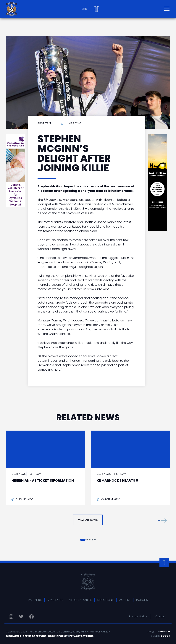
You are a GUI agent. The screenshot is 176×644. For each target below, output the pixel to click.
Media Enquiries (80, 600)
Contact (161, 616)
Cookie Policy (58, 636)
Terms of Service (35, 636)
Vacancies (55, 600)
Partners (35, 600)
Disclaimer (14, 636)
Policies (142, 600)
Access (125, 600)
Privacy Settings (81, 636)
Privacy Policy (138, 616)
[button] (162, 521)
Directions (105, 600)
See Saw (165, 631)
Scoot (165, 636)
